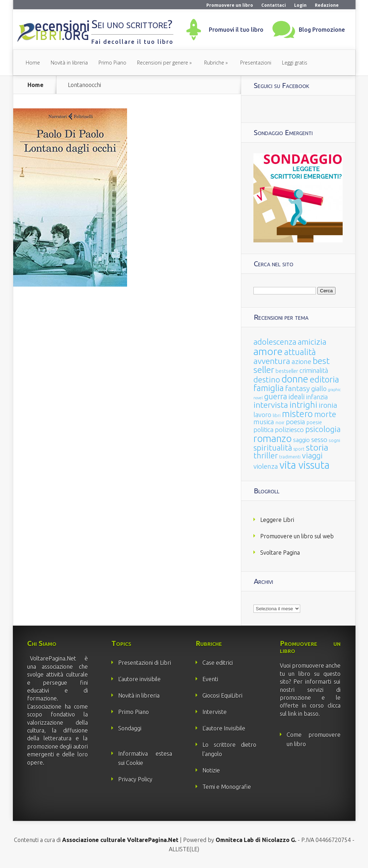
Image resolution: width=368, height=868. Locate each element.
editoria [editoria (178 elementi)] (324, 379)
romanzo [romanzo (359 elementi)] (273, 438)
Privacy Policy (135, 779)
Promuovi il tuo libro (236, 30)
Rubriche (214, 63)
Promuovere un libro (230, 5)
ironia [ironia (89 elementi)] (328, 405)
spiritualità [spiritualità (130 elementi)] (273, 448)
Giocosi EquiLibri (222, 695)
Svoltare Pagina (280, 553)
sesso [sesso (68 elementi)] (319, 440)
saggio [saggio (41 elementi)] (301, 440)
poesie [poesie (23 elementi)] (314, 422)
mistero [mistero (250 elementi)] (297, 414)
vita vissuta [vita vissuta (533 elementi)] (304, 465)
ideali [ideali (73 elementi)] (297, 397)
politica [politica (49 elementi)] (263, 430)
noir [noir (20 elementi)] (280, 422)
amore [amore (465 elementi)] (268, 351)
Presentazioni (256, 63)
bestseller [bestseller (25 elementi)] (287, 371)
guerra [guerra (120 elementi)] (276, 396)
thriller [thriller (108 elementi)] (266, 456)
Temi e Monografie (227, 787)
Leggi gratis (295, 63)
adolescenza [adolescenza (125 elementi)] (275, 342)
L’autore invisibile (139, 679)
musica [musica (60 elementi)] (264, 422)
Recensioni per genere (163, 63)
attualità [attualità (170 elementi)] (300, 352)
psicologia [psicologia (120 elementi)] (323, 429)
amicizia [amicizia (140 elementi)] (312, 342)
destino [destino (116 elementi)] (267, 379)
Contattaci (274, 5)
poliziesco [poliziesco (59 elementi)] (289, 430)
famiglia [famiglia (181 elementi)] (269, 388)
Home (33, 63)
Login (300, 5)
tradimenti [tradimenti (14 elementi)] (290, 457)
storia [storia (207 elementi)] (317, 447)
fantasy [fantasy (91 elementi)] (298, 388)
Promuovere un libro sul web (297, 536)
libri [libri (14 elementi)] (277, 415)
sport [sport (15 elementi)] (299, 449)
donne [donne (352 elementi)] (295, 379)
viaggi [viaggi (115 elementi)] (312, 456)
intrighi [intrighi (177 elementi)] (303, 405)
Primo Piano (112, 63)
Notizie (211, 770)
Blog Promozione (322, 30)
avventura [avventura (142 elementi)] (272, 361)
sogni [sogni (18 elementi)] (334, 440)
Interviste (215, 712)
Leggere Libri (277, 520)
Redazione (327, 5)
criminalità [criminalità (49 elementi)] (314, 370)
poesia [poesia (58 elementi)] (296, 422)
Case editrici (218, 663)
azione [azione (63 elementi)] (301, 361)
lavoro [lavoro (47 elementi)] (262, 415)
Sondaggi (130, 728)
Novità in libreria (69, 63)
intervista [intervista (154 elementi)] (271, 405)
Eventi (210, 679)
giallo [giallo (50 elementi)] (319, 389)
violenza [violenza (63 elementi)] (266, 466)
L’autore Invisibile (224, 728)
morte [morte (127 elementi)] (325, 414)
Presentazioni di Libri (145, 663)
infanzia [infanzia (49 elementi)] (317, 397)
